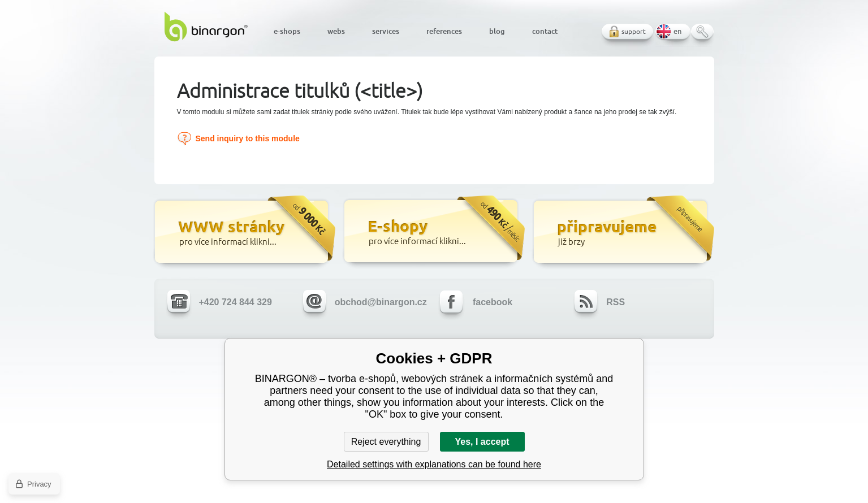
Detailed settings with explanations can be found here (434, 464)
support (634, 31)
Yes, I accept (482, 442)
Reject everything (386, 442)
